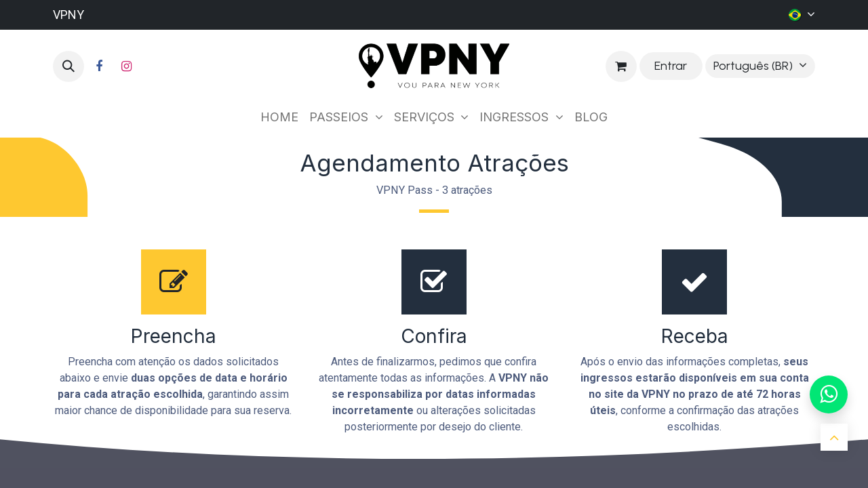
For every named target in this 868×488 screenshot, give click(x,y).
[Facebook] (99, 66)
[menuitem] (279, 117)
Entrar (671, 66)
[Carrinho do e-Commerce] (621, 66)
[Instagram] (126, 66)
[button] (68, 66)
